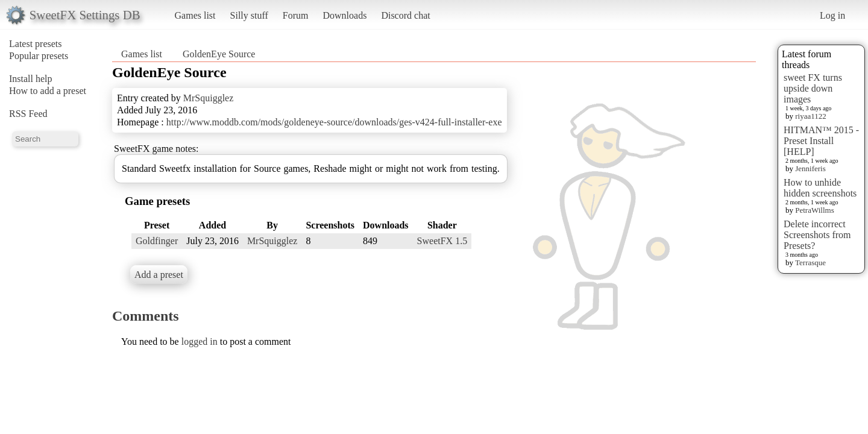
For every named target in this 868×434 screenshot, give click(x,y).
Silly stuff (249, 15)
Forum (296, 15)
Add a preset (159, 275)
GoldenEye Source (219, 54)
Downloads (344, 15)
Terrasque (810, 263)
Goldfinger (157, 241)
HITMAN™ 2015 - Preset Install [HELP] (821, 141)
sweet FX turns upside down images (813, 88)
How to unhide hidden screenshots (820, 188)
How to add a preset (48, 91)
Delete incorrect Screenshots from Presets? (817, 235)
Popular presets (39, 56)
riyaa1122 (811, 116)
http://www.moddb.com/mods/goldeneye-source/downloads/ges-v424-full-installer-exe (334, 122)
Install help (31, 79)
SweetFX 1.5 (442, 241)
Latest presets (36, 44)
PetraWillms (814, 210)
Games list (195, 15)
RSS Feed (28, 114)
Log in (832, 15)
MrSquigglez (209, 98)
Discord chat (405, 15)
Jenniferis (810, 168)
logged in (200, 341)
